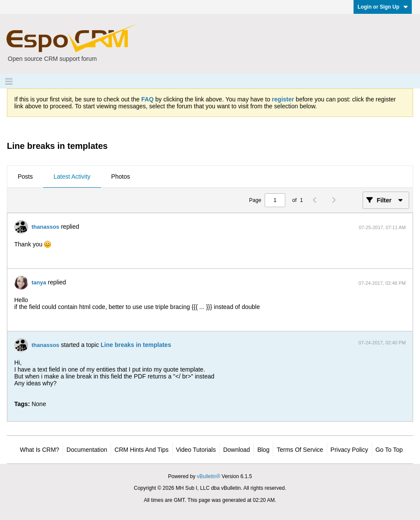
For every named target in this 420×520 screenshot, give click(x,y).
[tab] (25, 177)
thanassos (45, 227)
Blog (263, 450)
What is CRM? (39, 450)
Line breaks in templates (136, 345)
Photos (121, 176)
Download (237, 450)
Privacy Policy (349, 450)
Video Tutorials (196, 450)
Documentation (87, 450)
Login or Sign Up (383, 7)
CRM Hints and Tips (141, 450)
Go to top (389, 450)
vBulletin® (208, 476)
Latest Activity (72, 176)
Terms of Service (300, 450)
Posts (25, 176)
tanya (39, 282)
